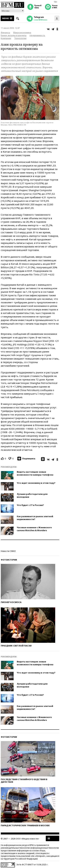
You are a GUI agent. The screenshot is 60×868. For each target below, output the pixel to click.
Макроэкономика (22, 32)
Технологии (20, 38)
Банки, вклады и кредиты (14, 35)
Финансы (5, 32)
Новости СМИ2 (8, 551)
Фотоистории (9, 560)
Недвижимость (37, 35)
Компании (6, 38)
